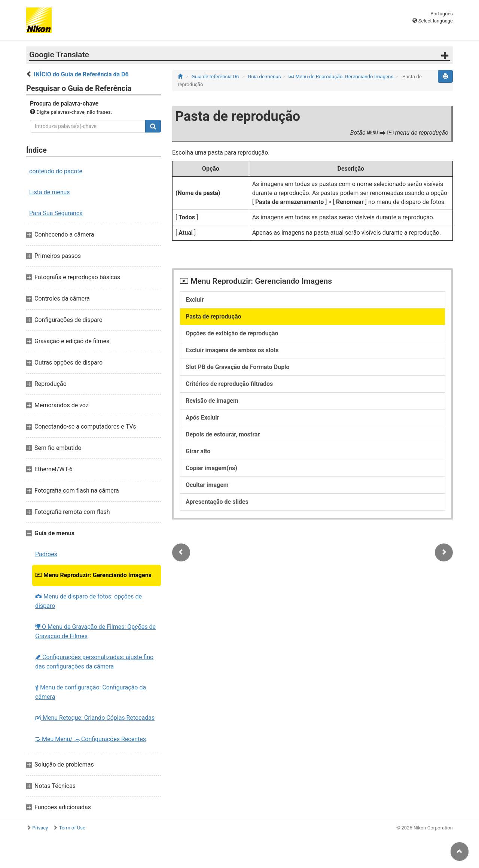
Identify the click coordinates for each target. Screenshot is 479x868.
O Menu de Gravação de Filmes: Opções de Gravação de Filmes (95, 631)
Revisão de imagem (212, 401)
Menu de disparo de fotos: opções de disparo (89, 601)
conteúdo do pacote (56, 171)
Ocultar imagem (207, 485)
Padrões (46, 554)
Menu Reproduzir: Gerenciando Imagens (93, 575)
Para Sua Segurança (56, 213)
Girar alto (198, 451)
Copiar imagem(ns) (211, 468)
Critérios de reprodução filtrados (229, 384)
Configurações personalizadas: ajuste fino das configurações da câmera (94, 662)
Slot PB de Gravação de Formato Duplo (237, 367)
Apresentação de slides (217, 502)
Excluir (195, 300)
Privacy (40, 828)
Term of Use (72, 828)
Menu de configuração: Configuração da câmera (91, 692)
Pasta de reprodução (213, 316)
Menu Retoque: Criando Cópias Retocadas (95, 718)
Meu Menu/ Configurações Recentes (91, 739)
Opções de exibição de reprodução (232, 333)
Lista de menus (50, 192)
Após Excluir (202, 418)
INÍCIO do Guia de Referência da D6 (81, 74)
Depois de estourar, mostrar (223, 434)
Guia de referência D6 (215, 77)
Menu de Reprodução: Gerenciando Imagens (341, 77)
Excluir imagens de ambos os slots (232, 350)
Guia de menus (264, 77)
